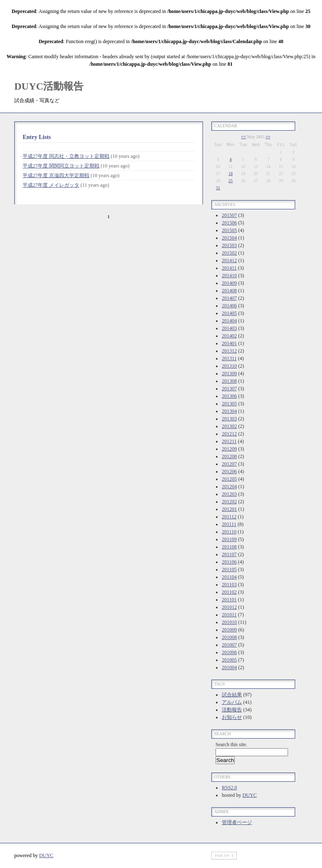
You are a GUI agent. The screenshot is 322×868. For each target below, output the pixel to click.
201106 (229, 562)
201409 (229, 283)
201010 (229, 622)
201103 (229, 585)
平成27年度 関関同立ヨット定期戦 (61, 166)
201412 (229, 260)
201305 (229, 404)
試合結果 (232, 695)
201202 (229, 502)
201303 (229, 419)
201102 (229, 592)
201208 (229, 456)
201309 (229, 373)
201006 (229, 652)
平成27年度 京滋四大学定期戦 (56, 175)
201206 (229, 471)
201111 (229, 524)
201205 (229, 479)
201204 (229, 487)
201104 (229, 577)
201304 (229, 411)
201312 (229, 351)
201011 (229, 615)
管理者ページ (237, 822)
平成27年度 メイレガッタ (51, 185)
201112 (229, 517)
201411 (229, 268)
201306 (229, 396)
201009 (229, 630)
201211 (229, 441)
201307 (229, 389)
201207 (229, 464)
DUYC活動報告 (49, 86)
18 (231, 174)
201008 (229, 637)
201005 (229, 660)
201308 (229, 381)
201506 (229, 223)
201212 (229, 434)
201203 (229, 494)
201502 (229, 253)
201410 (229, 276)
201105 (229, 569)
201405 (229, 313)
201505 (229, 230)
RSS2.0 (229, 788)
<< (243, 137)
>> (268, 137)
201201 (229, 509)
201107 (229, 554)
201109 (229, 539)
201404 (229, 321)
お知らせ (232, 717)
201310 (229, 366)
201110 (229, 532)
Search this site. (231, 744)
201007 (229, 645)
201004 (229, 667)
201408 (229, 291)
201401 (229, 343)
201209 (229, 449)
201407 (229, 298)
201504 (229, 238)
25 (231, 181)
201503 (229, 245)
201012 (229, 607)
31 (218, 188)
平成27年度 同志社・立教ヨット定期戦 (66, 156)
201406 (229, 306)
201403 (229, 328)
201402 (229, 336)
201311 (229, 358)
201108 (229, 547)
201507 (229, 215)
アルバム (232, 702)
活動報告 (232, 710)
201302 (229, 426)
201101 (229, 600)
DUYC (249, 795)
